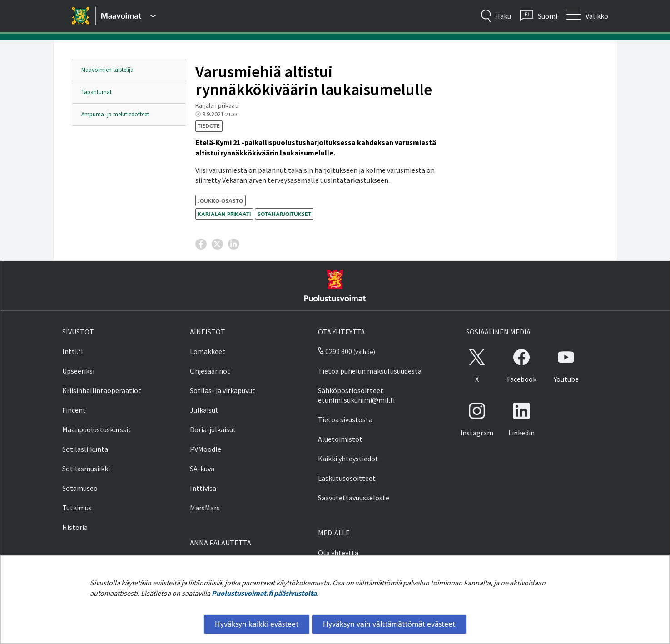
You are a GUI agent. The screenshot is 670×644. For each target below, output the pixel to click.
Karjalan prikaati (224, 214)
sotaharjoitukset (284, 214)
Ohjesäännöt (210, 371)
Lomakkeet (208, 351)
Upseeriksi (78, 371)
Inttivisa (203, 488)
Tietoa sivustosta (345, 419)
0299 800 (335, 351)
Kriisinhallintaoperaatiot (102, 390)
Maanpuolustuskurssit (97, 429)
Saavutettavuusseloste (354, 498)
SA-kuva (202, 469)
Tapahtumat (97, 92)
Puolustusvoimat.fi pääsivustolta (264, 593)
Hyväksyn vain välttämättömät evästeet (389, 624)
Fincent (74, 410)
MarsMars (205, 508)
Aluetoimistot (340, 439)
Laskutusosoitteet (347, 478)
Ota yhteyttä (338, 553)
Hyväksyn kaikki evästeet (257, 624)
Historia (75, 527)
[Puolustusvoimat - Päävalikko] (129, 16)
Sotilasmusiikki (86, 469)
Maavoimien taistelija (107, 70)
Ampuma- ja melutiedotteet (115, 114)
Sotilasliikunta (85, 449)
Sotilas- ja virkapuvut (223, 390)
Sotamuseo (80, 488)
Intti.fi (72, 351)
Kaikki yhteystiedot (348, 459)
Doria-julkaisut (213, 429)
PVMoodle (206, 449)
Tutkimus (77, 508)
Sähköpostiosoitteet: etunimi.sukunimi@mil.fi (356, 395)
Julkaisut (204, 410)
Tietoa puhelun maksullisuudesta (370, 371)
